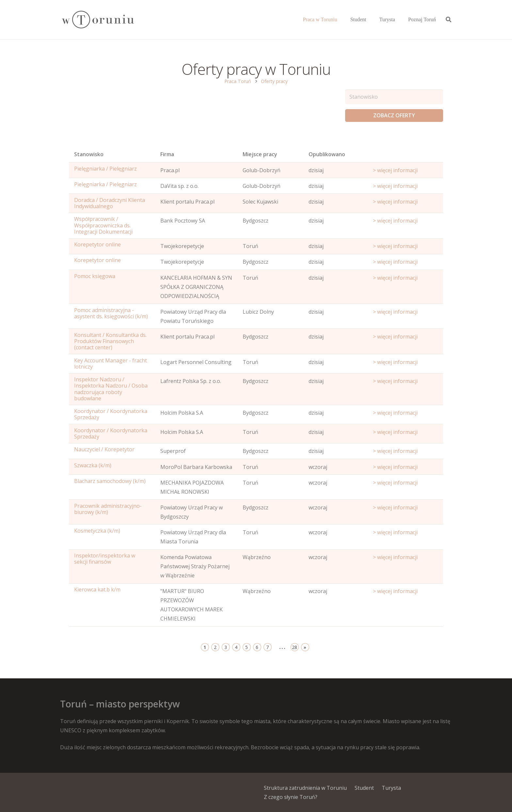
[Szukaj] (448, 20)
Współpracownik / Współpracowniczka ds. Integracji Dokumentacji (103, 225)
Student (364, 788)
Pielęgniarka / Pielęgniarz (105, 169)
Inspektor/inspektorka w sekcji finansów (105, 559)
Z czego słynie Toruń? (291, 797)
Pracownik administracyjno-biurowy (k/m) (108, 509)
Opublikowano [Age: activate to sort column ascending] (327, 154)
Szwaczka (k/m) (93, 465)
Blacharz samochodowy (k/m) (110, 481)
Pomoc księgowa (95, 276)
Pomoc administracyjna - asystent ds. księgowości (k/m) (111, 313)
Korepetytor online (97, 244)
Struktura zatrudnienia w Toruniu (305, 788)
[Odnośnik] (97, 20)
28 (295, 647)
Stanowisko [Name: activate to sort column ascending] (89, 154)
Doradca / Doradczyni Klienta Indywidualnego (110, 203)
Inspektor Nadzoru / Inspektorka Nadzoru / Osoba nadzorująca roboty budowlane (111, 389)
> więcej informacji (395, 170)
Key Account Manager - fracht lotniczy (111, 364)
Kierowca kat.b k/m (97, 589)
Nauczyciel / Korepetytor (104, 449)
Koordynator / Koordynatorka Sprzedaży (111, 414)
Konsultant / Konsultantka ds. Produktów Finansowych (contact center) (110, 341)
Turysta (391, 788)
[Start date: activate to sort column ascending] (405, 156)
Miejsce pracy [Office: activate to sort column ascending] (260, 154)
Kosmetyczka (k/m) (97, 531)
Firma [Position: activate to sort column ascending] (167, 154)
